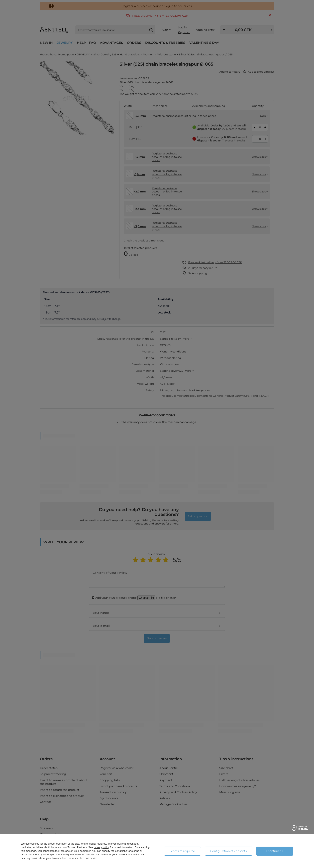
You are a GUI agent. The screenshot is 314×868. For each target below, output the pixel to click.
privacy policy (101, 847)
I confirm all (275, 851)
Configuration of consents (228, 851)
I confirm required (182, 851)
